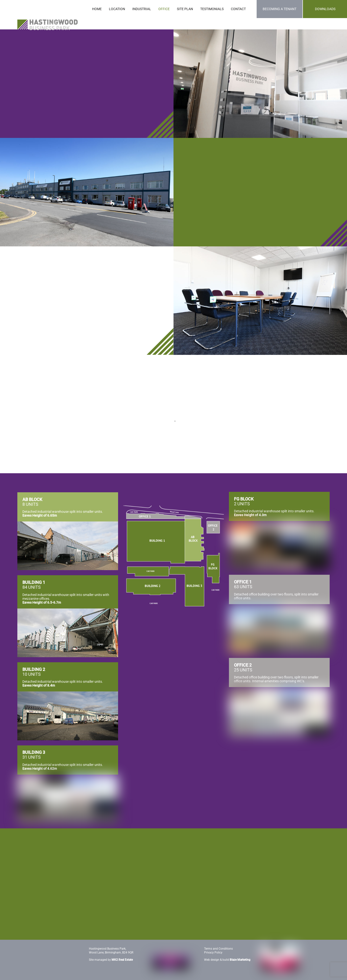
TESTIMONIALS (212, 9)
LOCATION (117, 9)
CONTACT (238, 9)
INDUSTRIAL (142, 9)
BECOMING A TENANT (280, 9)
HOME (97, 9)
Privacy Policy (213, 952)
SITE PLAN (185, 9)
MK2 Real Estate (122, 959)
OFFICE (164, 9)
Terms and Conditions (218, 948)
